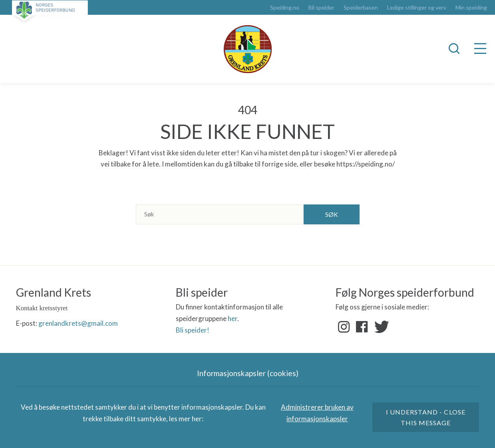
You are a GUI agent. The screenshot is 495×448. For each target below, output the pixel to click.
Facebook (362, 327)
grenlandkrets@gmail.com (78, 323)
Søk (332, 214)
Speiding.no (285, 8)
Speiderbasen (361, 8)
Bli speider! (193, 330)
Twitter (380, 327)
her (233, 318)
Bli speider (321, 8)
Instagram (344, 327)
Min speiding (471, 8)
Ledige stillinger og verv (417, 8)
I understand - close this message (425, 417)
